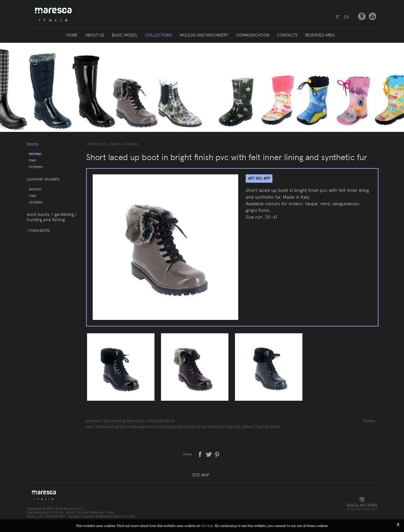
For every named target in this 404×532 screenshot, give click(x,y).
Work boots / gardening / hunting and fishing (52, 217)
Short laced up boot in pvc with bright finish (139, 421)
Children (36, 167)
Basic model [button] (125, 35)
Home (72, 35)
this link (207, 526)
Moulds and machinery (204, 35)
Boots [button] (33, 144)
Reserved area (320, 35)
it (337, 17)
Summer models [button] (43, 179)
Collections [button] (159, 35)
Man (33, 160)
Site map (201, 475)
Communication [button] (253, 35)
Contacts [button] (287, 35)
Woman (35, 154)
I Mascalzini (38, 230)
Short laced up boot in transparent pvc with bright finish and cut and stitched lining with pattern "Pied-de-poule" (188, 427)
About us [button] (95, 35)
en (346, 17)
